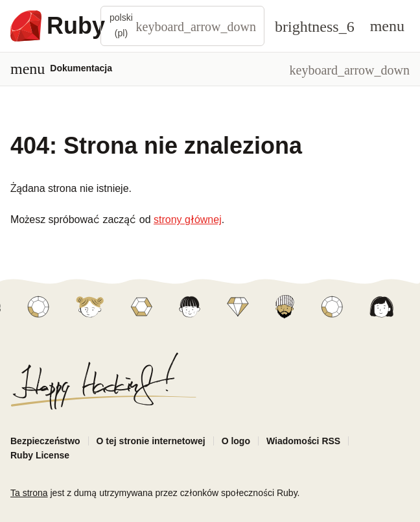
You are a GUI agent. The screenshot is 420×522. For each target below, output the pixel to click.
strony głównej (188, 219)
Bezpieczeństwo (45, 441)
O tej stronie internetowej (151, 441)
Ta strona (29, 493)
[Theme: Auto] (315, 26)
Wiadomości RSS (303, 441)
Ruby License (40, 455)
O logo (236, 441)
